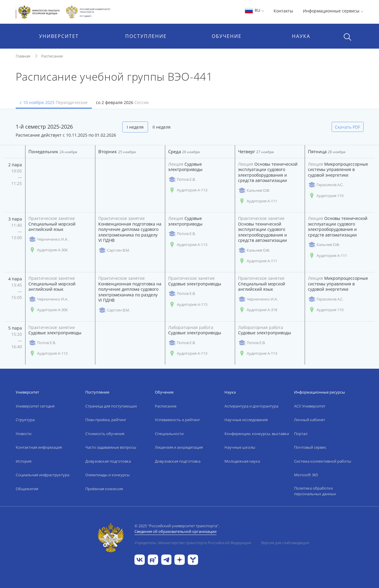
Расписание (52, 56)
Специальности (169, 434)
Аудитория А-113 (188, 190)
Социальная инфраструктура (42, 475)
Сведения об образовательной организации (175, 531)
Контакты (283, 11)
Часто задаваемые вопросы (111, 447)
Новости (24, 434)
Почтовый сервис (310, 447)
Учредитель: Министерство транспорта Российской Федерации (193, 543)
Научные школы (240, 447)
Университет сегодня (35, 406)
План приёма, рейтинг (106, 420)
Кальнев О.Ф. (254, 190)
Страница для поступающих (111, 406)
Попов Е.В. (182, 179)
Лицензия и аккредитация (179, 447)
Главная (23, 56)
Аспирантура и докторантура (251, 406)
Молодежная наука (242, 461)
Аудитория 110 (326, 196)
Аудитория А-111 (258, 201)
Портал (301, 434)
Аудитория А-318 (258, 310)
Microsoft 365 (306, 475)
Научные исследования (246, 420)
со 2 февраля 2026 (122, 102)
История (24, 461)
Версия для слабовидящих (285, 543)
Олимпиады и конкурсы (107, 475)
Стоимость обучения (105, 434)
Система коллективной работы (323, 461)
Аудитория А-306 (48, 250)
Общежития (27, 489)
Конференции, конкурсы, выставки (257, 434)
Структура (25, 420)
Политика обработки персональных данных (315, 491)
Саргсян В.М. (114, 250)
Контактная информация (39, 447)
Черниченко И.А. (48, 239)
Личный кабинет (310, 420)
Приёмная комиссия (104, 489)
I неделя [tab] (135, 127)
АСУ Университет (310, 406)
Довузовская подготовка (108, 461)
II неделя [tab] (162, 127)
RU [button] (254, 10)
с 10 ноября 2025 (54, 102)
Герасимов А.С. (326, 185)
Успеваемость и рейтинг (178, 420)
